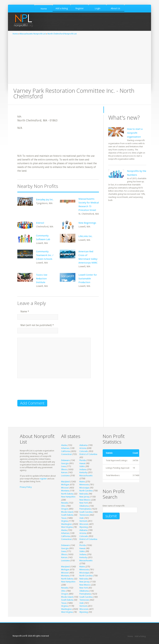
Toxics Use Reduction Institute (42, 279)
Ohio (63, 506)
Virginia (65, 521)
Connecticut (66, 454)
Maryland (65, 482)
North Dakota (67, 494)
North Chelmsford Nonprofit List (62, 34)
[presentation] (41, 391)
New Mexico (85, 500)
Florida (83, 460)
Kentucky (83, 472)
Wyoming (84, 527)
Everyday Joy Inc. (45, 200)
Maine (82, 482)
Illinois (64, 469)
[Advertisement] (79, 59)
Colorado (84, 451)
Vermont (83, 521)
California (66, 451)
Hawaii (82, 463)
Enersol (40, 223)
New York (84, 503)
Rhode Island (67, 512)
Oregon (65, 509)
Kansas (64, 472)
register (43, 479)
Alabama (83, 445)
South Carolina (86, 512)
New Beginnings (87, 223)
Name (25, 311)
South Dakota (67, 515)
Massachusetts (86, 476)
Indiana (83, 469)
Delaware (65, 460)
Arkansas (65, 448)
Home (15, 34)
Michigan (65, 485)
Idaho (82, 466)
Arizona (83, 448)
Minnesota (84, 485)
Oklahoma (84, 506)
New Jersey (84, 497)
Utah (82, 518)
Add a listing (140, 636)
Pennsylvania (85, 509)
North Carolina (86, 491)
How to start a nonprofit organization (135, 133)
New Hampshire (68, 497)
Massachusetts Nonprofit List (33, 34)
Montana (65, 491)
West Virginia (67, 527)
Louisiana (65, 476)
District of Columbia (88, 454)
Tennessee (84, 515)
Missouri (65, 488)
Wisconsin (84, 524)
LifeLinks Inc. (86, 236)
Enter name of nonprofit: (114, 506)
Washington (66, 524)
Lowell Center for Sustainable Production (88, 279)
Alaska (64, 445)
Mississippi (84, 488)
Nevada (65, 503)
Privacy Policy (26, 487)
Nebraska (84, 494)
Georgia (65, 463)
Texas (64, 518)
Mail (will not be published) (37, 325)
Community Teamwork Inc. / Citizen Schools (45, 255)
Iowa (64, 466)
